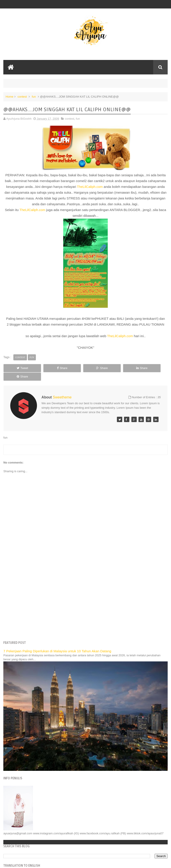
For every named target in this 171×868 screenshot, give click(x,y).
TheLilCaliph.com (90, 187)
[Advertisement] (86, 595)
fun (34, 97)
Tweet (19, 368)
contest (22, 97)
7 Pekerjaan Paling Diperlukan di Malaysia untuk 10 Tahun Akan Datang (57, 643)
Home (9, 97)
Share (52, 368)
